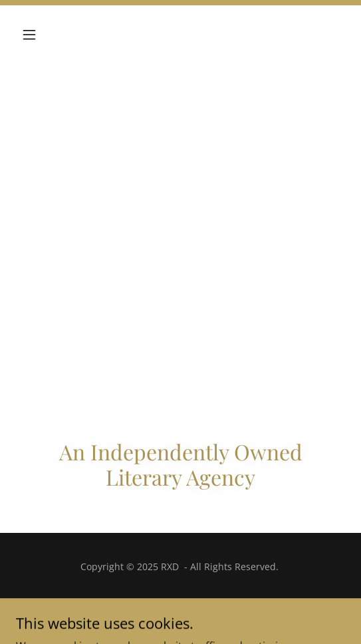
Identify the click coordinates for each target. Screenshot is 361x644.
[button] (41, 35)
